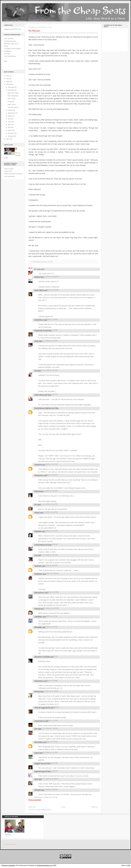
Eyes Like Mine (9, 39)
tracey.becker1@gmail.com (45, 408)
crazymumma (39, 721)
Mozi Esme (39, 742)
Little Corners (12, 104)
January (11, 136)
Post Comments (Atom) (44, 810)
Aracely (37, 609)
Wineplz (37, 790)
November (11, 90)
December (11, 87)
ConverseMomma (41, 545)
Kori (36, 729)
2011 (8, 76)
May (9, 125)
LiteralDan (38, 617)
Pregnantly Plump (41, 331)
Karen (37, 753)
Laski (36, 341)
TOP (129, 865)
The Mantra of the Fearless (13, 49)
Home (63, 807)
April (9, 127)
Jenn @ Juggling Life (42, 708)
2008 (8, 84)
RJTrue (37, 692)
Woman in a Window (42, 657)
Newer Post (32, 807)
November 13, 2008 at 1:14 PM (46, 728)
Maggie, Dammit (40, 764)
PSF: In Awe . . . (13, 99)
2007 (8, 139)
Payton (37, 513)
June (10, 122)
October (11, 110)
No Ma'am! (11, 102)
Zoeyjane (38, 532)
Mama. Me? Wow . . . (14, 93)
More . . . (7, 61)
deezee (37, 277)
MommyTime (39, 593)
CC (36, 505)
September (11, 113)
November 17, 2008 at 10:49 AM (46, 779)
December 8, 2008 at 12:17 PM (46, 797)
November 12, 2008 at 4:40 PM (46, 504)
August (10, 116)
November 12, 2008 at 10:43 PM (46, 608)
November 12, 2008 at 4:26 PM (46, 491)
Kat (36, 371)
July (9, 119)
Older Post (95, 807)
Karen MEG (39, 290)
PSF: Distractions (13, 96)
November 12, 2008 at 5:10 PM (46, 512)
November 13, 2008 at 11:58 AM (46, 691)
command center (10, 844)
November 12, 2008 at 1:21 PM (46, 370)
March (10, 130)
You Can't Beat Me (10, 56)
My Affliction (8, 51)
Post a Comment (35, 800)
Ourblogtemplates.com (45, 865)
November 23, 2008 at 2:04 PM (46, 790)
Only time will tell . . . (14, 107)
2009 (8, 82)
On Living (7, 54)
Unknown (38, 465)
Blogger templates (9, 865)
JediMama (38, 574)
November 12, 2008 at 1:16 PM (46, 341)
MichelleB (38, 627)
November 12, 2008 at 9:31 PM (46, 555)
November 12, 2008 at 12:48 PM (46, 277)
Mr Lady (37, 269)
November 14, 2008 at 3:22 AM (46, 752)
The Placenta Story (10, 41)
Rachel (37, 492)
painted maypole (41, 772)
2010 (8, 79)
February (11, 133)
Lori (36, 556)
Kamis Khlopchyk (41, 395)
